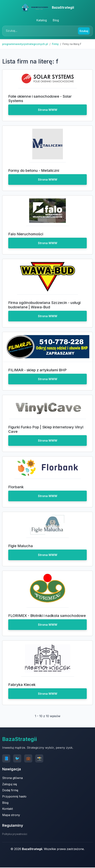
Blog (56, 20)
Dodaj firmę (10, 790)
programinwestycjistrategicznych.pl (25, 44)
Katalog (42, 20)
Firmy (55, 44)
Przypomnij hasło (14, 796)
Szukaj (84, 31)
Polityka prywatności (15, 834)
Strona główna (12, 778)
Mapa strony (11, 815)
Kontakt (8, 809)
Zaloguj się (10, 784)
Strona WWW (48, 110)
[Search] (41, 31)
